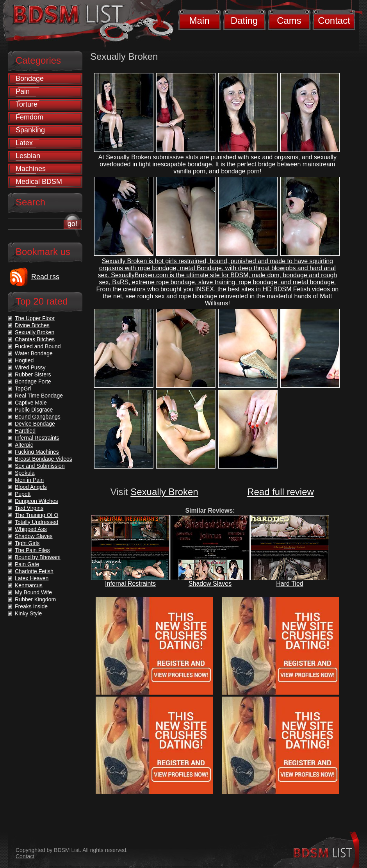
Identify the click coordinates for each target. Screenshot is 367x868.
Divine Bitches (32, 325)
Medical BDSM (39, 182)
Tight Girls (27, 543)
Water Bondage (34, 353)
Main (199, 20)
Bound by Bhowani (38, 557)
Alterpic (24, 445)
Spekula (25, 473)
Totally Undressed (37, 522)
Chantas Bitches (35, 339)
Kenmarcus (29, 585)
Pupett (23, 494)
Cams (289, 20)
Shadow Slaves (210, 584)
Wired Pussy (30, 367)
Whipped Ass (31, 529)
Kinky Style (28, 613)
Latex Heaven (32, 578)
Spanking (30, 130)
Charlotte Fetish (34, 571)
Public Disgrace (34, 410)
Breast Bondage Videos (44, 459)
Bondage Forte (33, 381)
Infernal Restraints (130, 584)
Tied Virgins (29, 508)
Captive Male (31, 403)
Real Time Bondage (39, 396)
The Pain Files (32, 550)
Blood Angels (31, 487)
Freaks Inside (31, 606)
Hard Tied (290, 584)
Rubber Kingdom (35, 599)
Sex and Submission (40, 466)
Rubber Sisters (33, 374)
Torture (27, 104)
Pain (23, 91)
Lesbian (28, 156)
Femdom (29, 117)
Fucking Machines (37, 452)
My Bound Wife (33, 592)
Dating (244, 20)
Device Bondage (35, 424)
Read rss (45, 277)
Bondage (30, 78)
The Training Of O (37, 515)
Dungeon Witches (37, 501)
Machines (31, 169)
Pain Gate (27, 564)
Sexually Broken (164, 492)
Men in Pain (29, 480)
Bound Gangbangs (38, 417)
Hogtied (24, 360)
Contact (334, 20)
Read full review (281, 492)
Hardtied (25, 431)
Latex (24, 143)
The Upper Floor (35, 318)
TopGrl (23, 389)
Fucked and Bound (38, 346)
